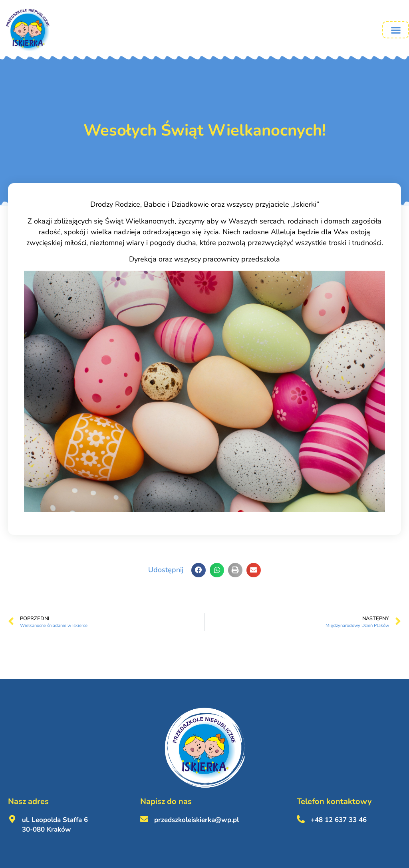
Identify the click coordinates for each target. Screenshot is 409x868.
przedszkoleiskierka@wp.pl (197, 820)
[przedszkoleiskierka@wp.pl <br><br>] (144, 819)
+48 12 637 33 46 (339, 820)
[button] (396, 30)
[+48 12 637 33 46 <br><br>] (301, 819)
